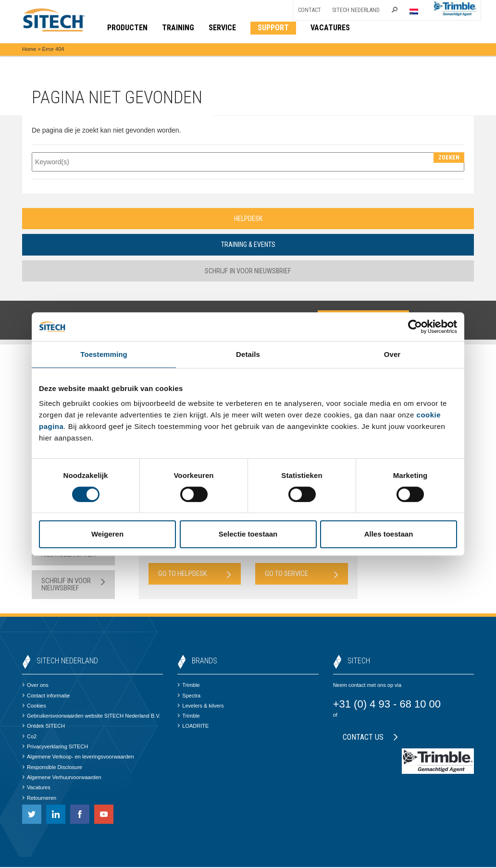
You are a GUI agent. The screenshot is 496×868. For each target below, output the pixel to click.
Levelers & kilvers (200, 707)
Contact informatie (46, 697)
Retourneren (39, 799)
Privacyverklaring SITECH (55, 747)
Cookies (34, 707)
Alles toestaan (389, 534)
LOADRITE (193, 727)
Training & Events (248, 245)
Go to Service (302, 575)
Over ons (35, 686)
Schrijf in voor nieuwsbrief (248, 271)
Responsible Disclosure (52, 768)
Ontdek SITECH (43, 727)
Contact (310, 10)
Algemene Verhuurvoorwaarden (62, 778)
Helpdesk (248, 219)
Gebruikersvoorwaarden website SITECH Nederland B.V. (91, 717)
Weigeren (107, 534)
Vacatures (36, 788)
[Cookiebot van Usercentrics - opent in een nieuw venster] (415, 327)
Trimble (188, 686)
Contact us (370, 738)
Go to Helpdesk (195, 575)
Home (29, 49)
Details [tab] (248, 354)
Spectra (189, 697)
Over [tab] (392, 354)
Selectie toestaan (248, 534)
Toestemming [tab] (104, 354)
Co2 (29, 737)
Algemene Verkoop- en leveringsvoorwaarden (78, 758)
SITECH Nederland (356, 10)
